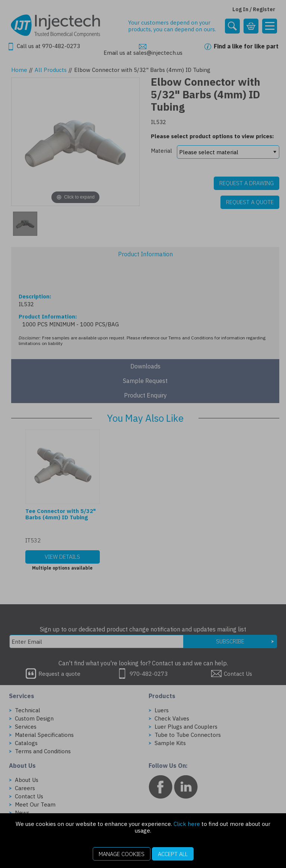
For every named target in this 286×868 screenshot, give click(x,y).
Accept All (173, 854)
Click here (187, 824)
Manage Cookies (122, 854)
